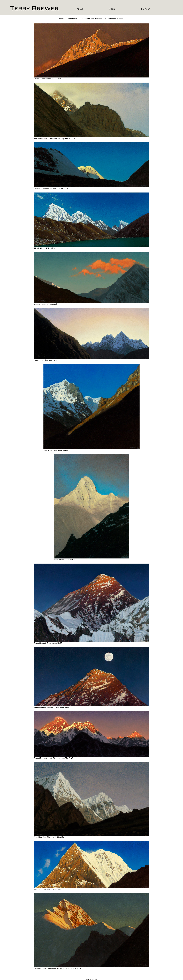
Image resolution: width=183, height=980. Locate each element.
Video (112, 9)
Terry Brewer (34, 8)
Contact (145, 9)
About (80, 9)
